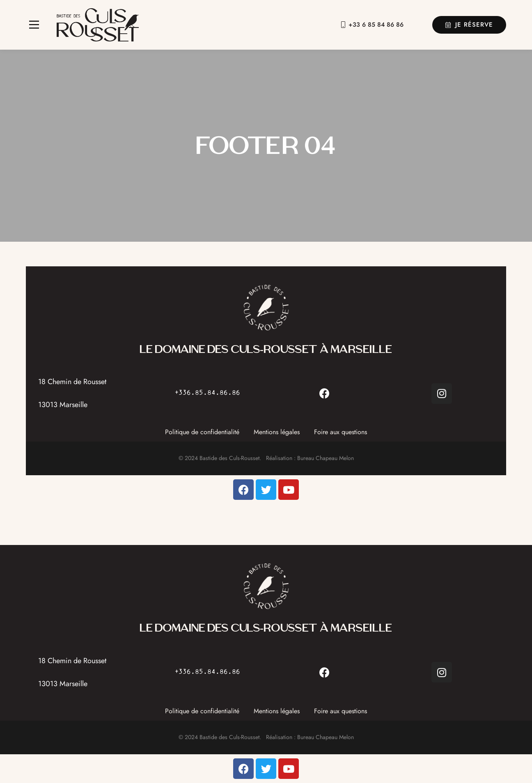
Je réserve (469, 25)
